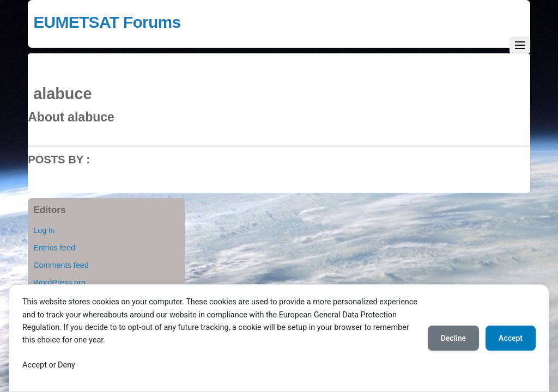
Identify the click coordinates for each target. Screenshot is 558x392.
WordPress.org (59, 283)
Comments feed (61, 265)
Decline (453, 338)
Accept (511, 338)
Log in (44, 230)
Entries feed (54, 248)
